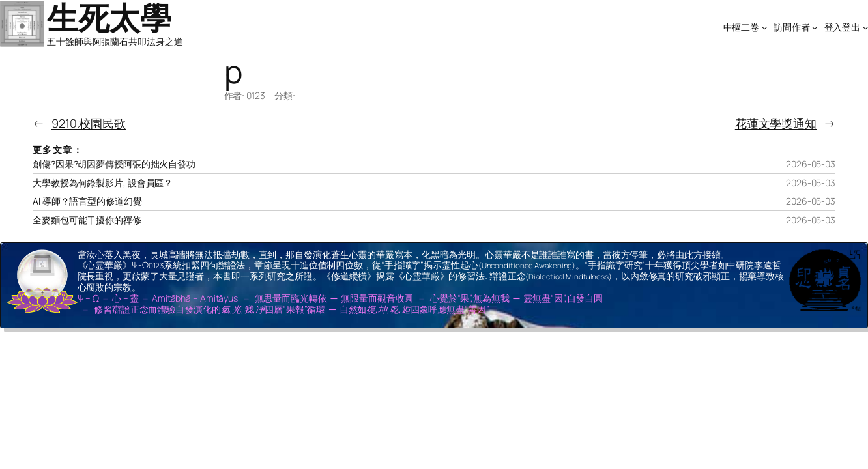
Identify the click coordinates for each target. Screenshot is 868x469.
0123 (256, 95)
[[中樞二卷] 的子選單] (764, 27)
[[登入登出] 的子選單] (865, 27)
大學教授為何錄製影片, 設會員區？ (103, 183)
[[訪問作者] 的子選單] (815, 27)
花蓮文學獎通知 (776, 123)
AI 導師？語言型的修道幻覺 (87, 201)
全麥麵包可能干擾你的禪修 (87, 220)
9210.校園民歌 (89, 123)
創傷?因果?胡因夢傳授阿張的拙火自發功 (114, 164)
